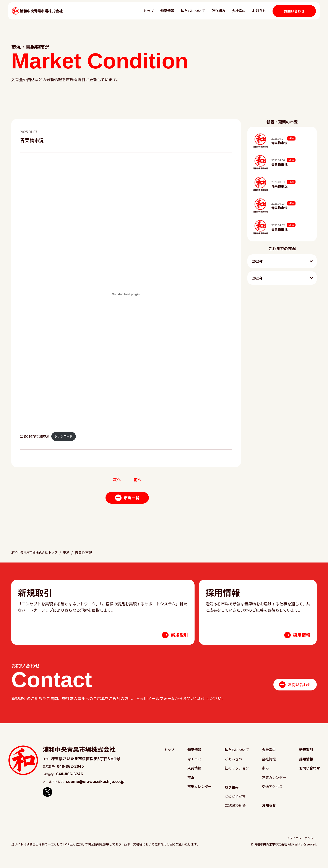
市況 (73, 558)
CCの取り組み (235, 813)
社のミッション (236, 774)
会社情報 (267, 765)
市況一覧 (127, 498)
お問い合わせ (289, 15)
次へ (116, 480)
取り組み (214, 14)
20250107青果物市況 (34, 436)
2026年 (257, 261)
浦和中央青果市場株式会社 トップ (38, 558)
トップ (144, 14)
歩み (263, 774)
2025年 (257, 278)
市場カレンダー (199, 794)
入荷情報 (193, 774)
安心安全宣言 (234, 804)
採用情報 (304, 765)
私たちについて (188, 14)
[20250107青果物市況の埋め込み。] (126, 294)
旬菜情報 (162, 14)
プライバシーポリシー (302, 846)
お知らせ (254, 14)
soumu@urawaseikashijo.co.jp (95, 786)
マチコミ (193, 765)
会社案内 (234, 14)
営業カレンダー (273, 784)
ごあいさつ (232, 765)
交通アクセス (271, 794)
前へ (138, 480)
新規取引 (304, 755)
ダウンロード (63, 436)
